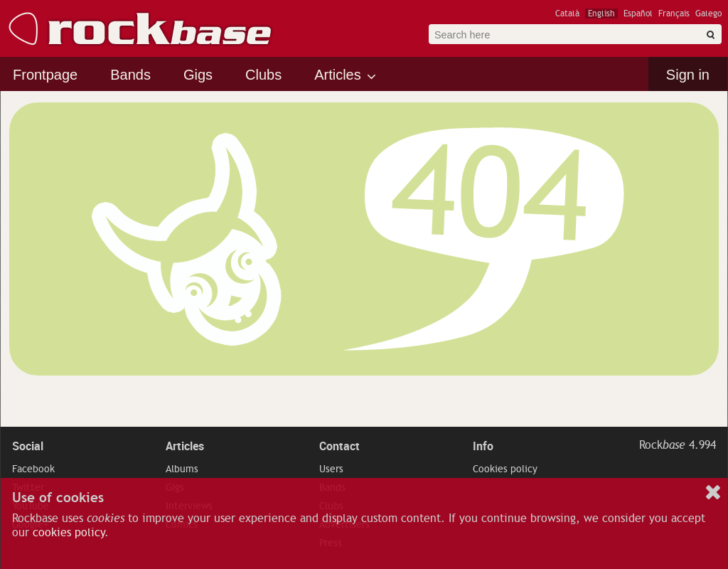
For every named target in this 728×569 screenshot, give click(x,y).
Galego (708, 14)
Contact (339, 446)
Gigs (198, 75)
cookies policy (69, 533)
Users (331, 469)
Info (483, 446)
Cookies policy (505, 469)
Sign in (688, 75)
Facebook (33, 469)
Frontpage (45, 75)
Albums (182, 469)
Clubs (263, 75)
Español (638, 14)
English (601, 14)
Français (674, 14)
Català (567, 14)
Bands (130, 75)
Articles (338, 75)
